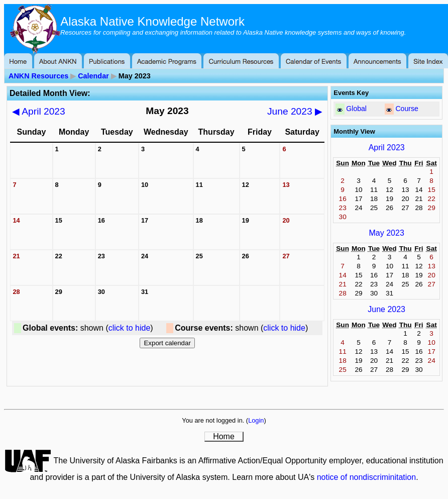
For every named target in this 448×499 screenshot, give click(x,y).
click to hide (130, 328)
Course (407, 109)
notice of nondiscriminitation (366, 477)
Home (224, 436)
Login (256, 420)
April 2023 (39, 111)
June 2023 (295, 111)
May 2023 (387, 233)
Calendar (93, 76)
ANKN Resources (38, 76)
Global (356, 109)
